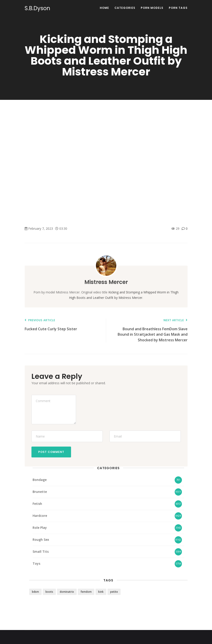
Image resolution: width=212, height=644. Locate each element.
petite (114, 592)
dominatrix (67, 592)
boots (49, 592)
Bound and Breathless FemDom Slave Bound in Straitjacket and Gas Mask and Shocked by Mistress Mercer (149, 331)
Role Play (40, 528)
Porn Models (152, 8)
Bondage (40, 480)
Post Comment (51, 452)
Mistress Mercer (106, 282)
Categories (125, 8)
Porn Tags (178, 8)
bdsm (35, 592)
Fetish (37, 504)
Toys (36, 563)
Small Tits (41, 551)
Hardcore (40, 516)
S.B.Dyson (37, 8)
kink (101, 592)
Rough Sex (41, 540)
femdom (86, 592)
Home (104, 8)
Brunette (40, 492)
